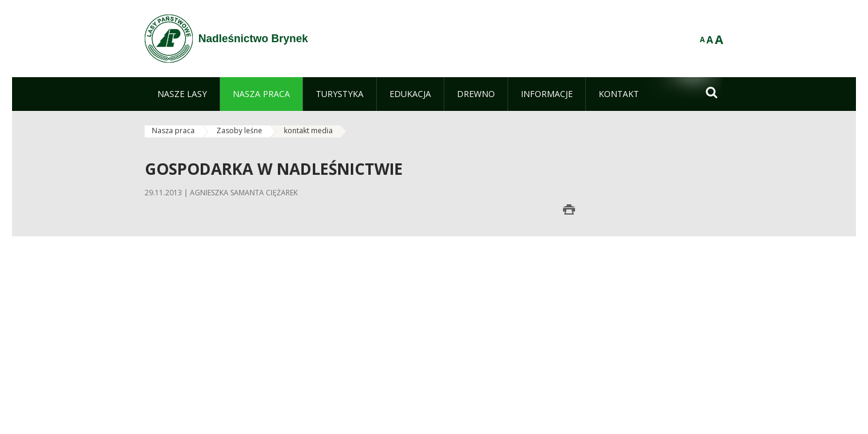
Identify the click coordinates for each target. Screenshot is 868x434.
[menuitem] (182, 94)
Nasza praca (173, 131)
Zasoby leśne (239, 131)
